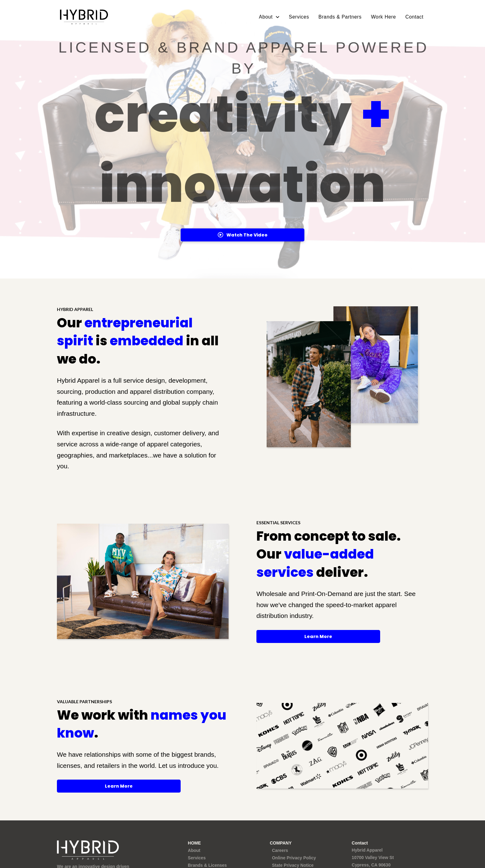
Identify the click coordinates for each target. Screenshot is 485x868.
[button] (242, 235)
